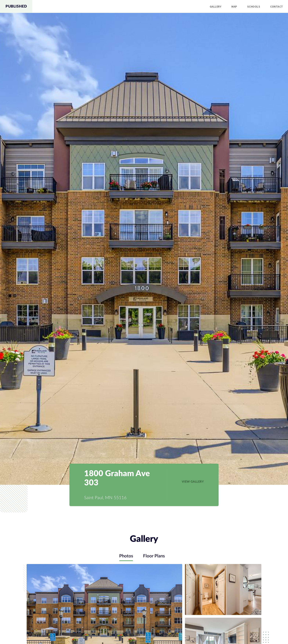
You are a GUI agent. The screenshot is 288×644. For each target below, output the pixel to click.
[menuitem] (215, 7)
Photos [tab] (126, 556)
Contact (277, 6)
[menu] (160, 6)
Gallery (216, 6)
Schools (254, 6)
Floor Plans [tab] (154, 556)
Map (234, 6)
